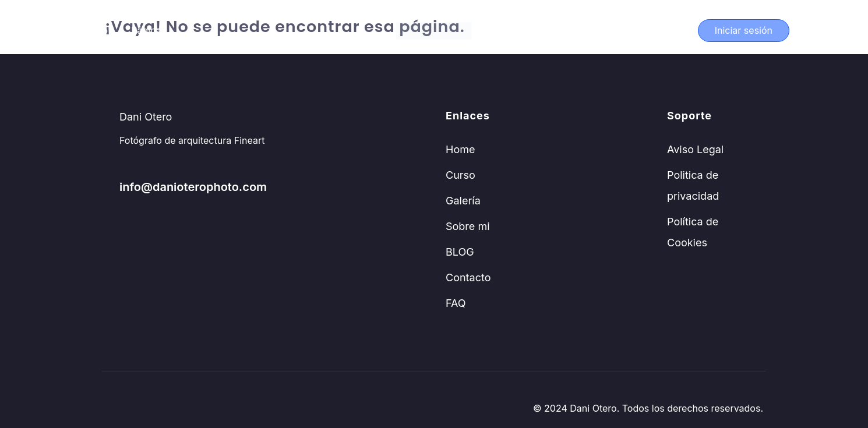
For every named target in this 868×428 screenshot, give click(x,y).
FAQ (456, 303)
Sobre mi (468, 226)
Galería (463, 201)
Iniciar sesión (744, 30)
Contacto (468, 277)
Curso (95, 30)
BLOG (460, 252)
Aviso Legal (695, 149)
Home (460, 149)
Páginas (149, 30)
